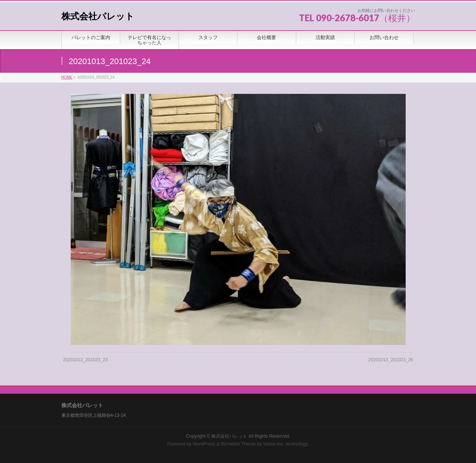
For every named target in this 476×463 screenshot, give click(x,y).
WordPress (204, 444)
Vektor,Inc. (274, 444)
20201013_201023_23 (85, 360)
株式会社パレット (98, 16)
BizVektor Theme (238, 444)
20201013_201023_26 (391, 360)
